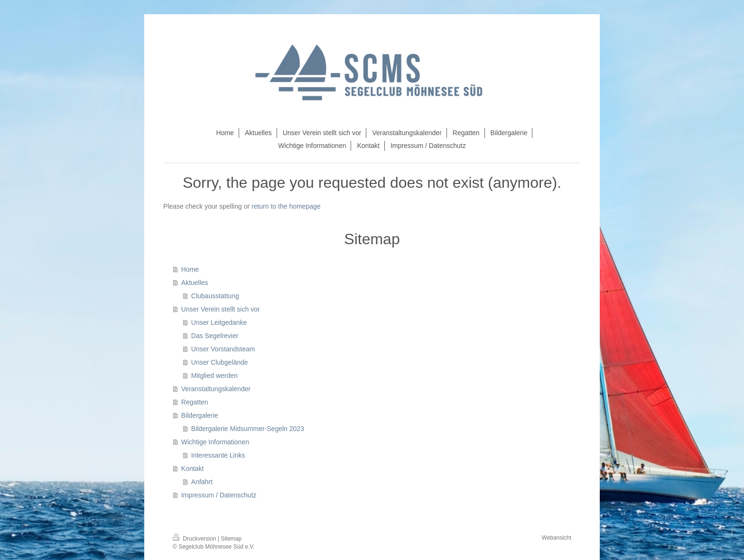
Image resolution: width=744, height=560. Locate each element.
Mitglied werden (214, 376)
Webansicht (557, 538)
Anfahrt (202, 482)
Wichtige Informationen (215, 442)
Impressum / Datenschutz (219, 495)
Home (190, 269)
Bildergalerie (200, 415)
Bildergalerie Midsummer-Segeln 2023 (248, 429)
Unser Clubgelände (220, 362)
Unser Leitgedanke (219, 322)
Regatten (195, 402)
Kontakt (192, 468)
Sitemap (231, 539)
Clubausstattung (215, 296)
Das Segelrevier (215, 336)
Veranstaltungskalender (216, 389)
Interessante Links (218, 455)
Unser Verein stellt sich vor (221, 309)
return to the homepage (286, 206)
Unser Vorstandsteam (223, 349)
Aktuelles (195, 283)
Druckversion (195, 539)
